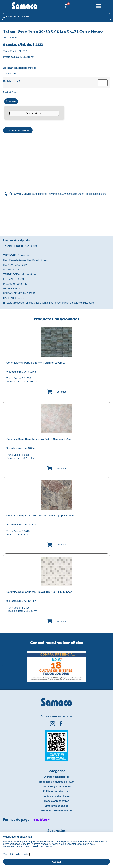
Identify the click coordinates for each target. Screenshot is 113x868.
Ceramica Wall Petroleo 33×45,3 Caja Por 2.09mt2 (35, 363)
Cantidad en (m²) (12, 81)
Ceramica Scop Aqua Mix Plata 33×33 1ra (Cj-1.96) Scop (39, 592)
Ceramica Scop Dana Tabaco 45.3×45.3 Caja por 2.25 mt (39, 439)
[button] (2, 664)
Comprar (11, 101)
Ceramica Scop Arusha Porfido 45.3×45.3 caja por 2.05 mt (40, 516)
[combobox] (56, 17)
